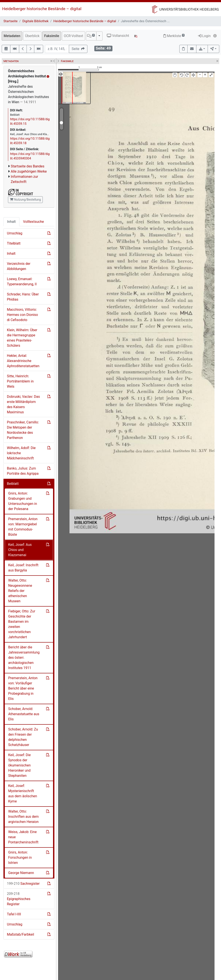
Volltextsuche (33, 222)
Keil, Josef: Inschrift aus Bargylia (23, 568)
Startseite (10, 21)
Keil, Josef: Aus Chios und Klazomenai (20, 550)
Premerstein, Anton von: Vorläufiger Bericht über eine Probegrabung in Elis (23, 688)
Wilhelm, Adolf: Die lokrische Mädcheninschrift (21, 453)
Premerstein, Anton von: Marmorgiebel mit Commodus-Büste (23, 527)
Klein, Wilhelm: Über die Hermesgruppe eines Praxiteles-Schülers (22, 338)
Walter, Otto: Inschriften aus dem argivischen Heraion (23, 817)
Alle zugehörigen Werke (29, 171)
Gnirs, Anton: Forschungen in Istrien (20, 857)
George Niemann (21, 873)
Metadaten (12, 36)
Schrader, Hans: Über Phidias (23, 297)
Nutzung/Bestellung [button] (25, 200)
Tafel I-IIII (14, 914)
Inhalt (11, 222)
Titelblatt (14, 243)
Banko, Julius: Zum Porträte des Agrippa (23, 471)
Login (204, 36)
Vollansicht (118, 36)
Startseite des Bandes (28, 166)
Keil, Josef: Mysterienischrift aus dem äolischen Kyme (23, 794)
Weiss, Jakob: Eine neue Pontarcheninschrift (23, 837)
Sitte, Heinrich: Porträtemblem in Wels (20, 381)
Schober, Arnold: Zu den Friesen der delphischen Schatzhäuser (23, 737)
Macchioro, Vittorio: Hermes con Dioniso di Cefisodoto (22, 315)
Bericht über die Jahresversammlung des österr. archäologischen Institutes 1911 (24, 658)
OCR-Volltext (73, 36)
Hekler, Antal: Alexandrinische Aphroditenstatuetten (23, 361)
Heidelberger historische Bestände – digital (42, 9)
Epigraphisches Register (19, 899)
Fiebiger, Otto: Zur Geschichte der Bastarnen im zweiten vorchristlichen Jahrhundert (22, 624)
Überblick (32, 36)
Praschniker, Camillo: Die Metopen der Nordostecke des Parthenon (23, 430)
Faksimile (52, 36)
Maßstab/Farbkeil (21, 934)
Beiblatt (13, 484)
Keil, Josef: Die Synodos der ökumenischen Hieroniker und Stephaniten (19, 765)
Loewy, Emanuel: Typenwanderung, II (22, 282)
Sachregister (23, 884)
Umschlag (15, 233)
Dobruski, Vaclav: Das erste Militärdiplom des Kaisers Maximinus (23, 404)
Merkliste (174, 36)
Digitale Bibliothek (36, 21)
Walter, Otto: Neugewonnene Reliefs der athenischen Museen (20, 591)
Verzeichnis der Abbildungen (19, 266)
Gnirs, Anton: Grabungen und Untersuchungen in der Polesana (23, 501)
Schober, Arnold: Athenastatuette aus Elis (24, 714)
